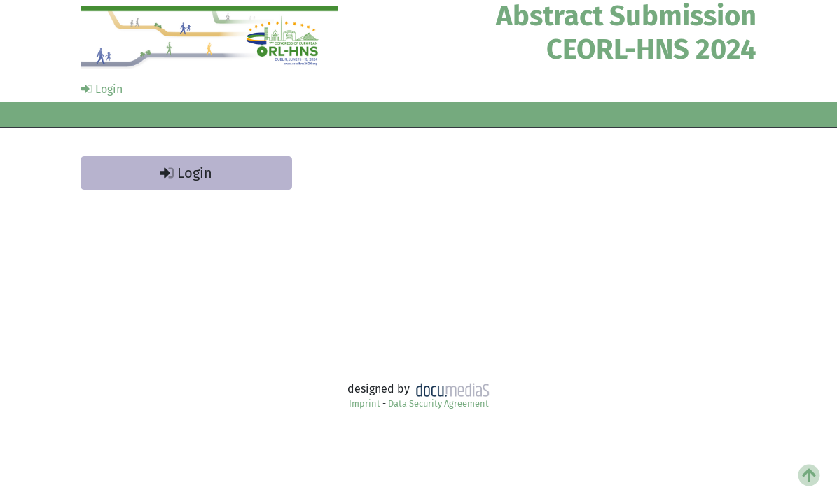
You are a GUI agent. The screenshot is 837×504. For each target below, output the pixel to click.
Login (102, 89)
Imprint (365, 404)
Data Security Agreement (438, 404)
